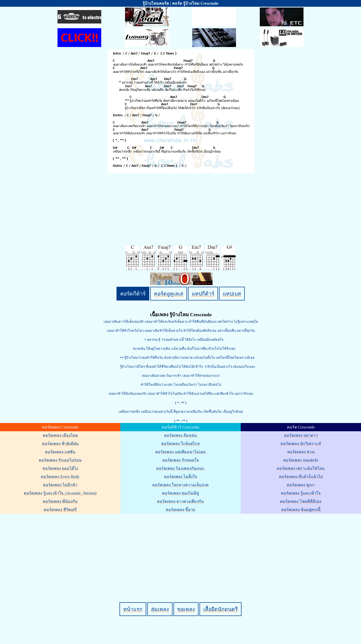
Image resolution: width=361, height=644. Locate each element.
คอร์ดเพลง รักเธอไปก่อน (60, 460)
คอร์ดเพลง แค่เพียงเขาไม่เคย (180, 452)
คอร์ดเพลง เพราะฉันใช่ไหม (301, 468)
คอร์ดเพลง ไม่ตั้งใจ (180, 477)
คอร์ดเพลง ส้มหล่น (180, 435)
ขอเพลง (186, 609)
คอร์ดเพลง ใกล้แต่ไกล (180, 444)
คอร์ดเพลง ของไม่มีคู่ (180, 493)
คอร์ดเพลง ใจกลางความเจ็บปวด (180, 485)
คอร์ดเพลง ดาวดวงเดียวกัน (180, 501)
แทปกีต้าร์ (203, 294)
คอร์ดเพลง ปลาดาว (301, 435)
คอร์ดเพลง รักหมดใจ (180, 460)
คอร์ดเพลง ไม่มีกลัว (60, 485)
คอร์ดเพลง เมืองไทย (60, 435)
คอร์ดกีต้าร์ (133, 294)
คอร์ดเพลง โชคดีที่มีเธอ (301, 501)
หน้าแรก (133, 609)
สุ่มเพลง (160, 609)
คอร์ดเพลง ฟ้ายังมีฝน (60, 444)
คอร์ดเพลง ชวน (301, 452)
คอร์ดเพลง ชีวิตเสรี (60, 510)
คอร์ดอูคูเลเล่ (169, 294)
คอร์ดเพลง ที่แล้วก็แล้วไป (301, 477)
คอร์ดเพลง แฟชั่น (60, 452)
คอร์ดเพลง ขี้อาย (180, 510)
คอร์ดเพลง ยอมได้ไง (60, 468)
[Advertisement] (181, 549)
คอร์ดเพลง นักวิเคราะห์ (301, 444)
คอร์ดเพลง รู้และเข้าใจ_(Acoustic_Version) (60, 493)
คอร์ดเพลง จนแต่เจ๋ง (301, 460)
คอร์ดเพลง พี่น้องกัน (60, 501)
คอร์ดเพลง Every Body (60, 477)
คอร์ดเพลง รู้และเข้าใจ (301, 493)
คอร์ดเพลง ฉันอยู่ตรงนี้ (301, 510)
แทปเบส (232, 294)
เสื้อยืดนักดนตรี (220, 609)
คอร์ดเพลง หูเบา (301, 485)
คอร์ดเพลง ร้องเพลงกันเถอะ (180, 468)
